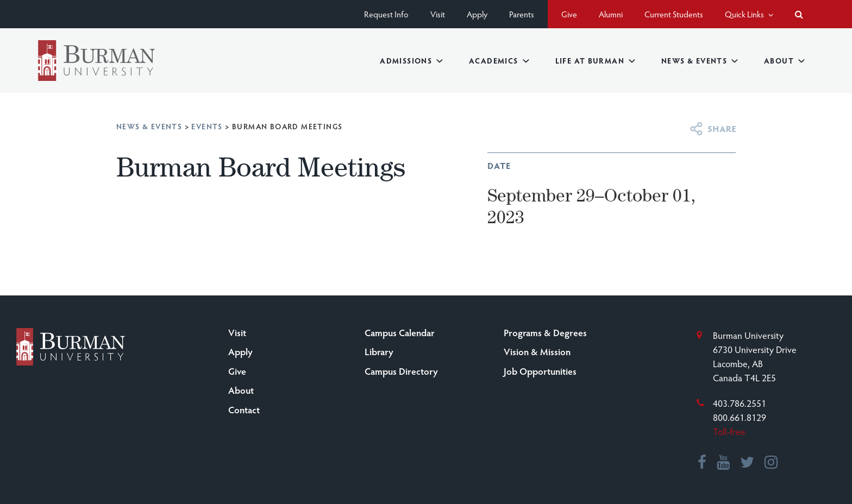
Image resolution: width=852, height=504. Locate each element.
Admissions (411, 61)
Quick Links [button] (749, 14)
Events (207, 126)
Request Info (386, 14)
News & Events (700, 61)
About (784, 61)
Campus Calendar (400, 332)
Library (379, 351)
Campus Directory (401, 371)
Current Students (674, 14)
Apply (477, 14)
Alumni (611, 14)
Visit (438, 14)
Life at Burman (595, 61)
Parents (522, 14)
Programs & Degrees (545, 332)
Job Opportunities (540, 371)
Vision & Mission (537, 351)
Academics (499, 61)
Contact (244, 409)
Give (569, 14)
